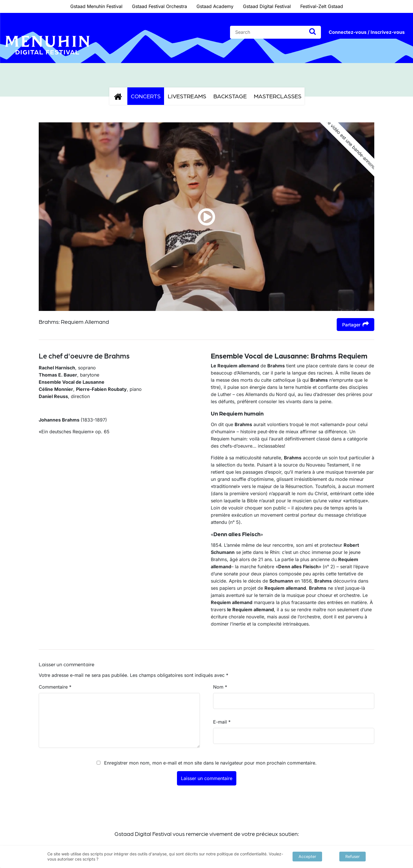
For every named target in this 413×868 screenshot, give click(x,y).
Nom (220, 687)
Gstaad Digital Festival (267, 6)
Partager (355, 324)
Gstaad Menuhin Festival (96, 6)
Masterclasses (278, 96)
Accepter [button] (307, 856)
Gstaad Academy (215, 6)
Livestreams (187, 96)
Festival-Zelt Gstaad (322, 6)
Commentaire (55, 687)
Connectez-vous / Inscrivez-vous (367, 32)
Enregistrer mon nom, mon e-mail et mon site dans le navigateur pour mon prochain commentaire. (210, 763)
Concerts (146, 96)
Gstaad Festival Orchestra (159, 6)
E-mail (222, 722)
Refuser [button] (352, 856)
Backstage (230, 96)
